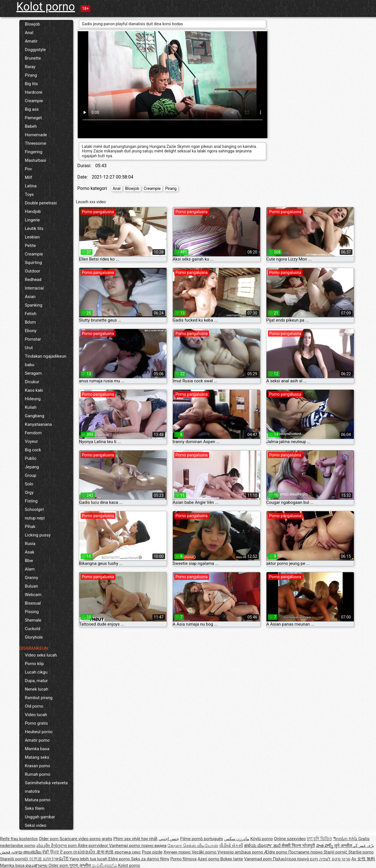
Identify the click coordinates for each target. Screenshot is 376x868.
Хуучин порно (178, 852)
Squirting (33, 263)
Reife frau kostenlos (19, 839)
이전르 (36, 859)
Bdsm (31, 322)
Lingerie (32, 220)
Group (31, 475)
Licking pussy (38, 535)
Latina (31, 186)
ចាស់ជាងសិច (85, 852)
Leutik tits (34, 228)
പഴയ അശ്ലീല (27, 852)
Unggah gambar (40, 817)
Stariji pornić (336, 852)
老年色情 (106, 852)
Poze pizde (152, 852)
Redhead (33, 280)
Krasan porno (38, 766)
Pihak (30, 527)
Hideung (33, 399)
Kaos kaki (34, 390)
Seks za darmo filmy (150, 859)
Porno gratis (36, 723)
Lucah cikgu (36, 672)
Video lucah (36, 715)
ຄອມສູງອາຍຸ (37, 865)
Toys (30, 194)
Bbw (29, 561)
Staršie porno (361, 852)
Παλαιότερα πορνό (291, 859)
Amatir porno (37, 740)
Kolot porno (46, 7)
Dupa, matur (36, 681)
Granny (32, 578)
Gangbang (35, 416)
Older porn (49, 839)
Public (31, 458)
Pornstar (33, 339)
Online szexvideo (290, 839)
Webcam (33, 595)
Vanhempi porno (125, 846)
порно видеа (154, 846)
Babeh (31, 126)
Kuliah (31, 407)
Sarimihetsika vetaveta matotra (46, 787)
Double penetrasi (41, 203)
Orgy (29, 492)
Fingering (34, 152)
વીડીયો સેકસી (231, 846)
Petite (31, 246)
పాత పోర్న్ (325, 846)
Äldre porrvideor (93, 846)
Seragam (33, 373)
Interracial (34, 288)
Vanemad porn (258, 859)
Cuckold (33, 629)
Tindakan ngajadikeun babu (46, 360)
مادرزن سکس (237, 839)
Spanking (34, 305)
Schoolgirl (34, 510)
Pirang (31, 75)
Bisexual (33, 603)
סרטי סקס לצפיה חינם (330, 859)
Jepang (32, 467)
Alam (30, 569)
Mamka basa (37, 749)
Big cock (33, 450)
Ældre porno (276, 852)
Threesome (36, 143)
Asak (30, 552)
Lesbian (32, 237)
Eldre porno (120, 859)
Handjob (33, 211)
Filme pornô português (202, 839)
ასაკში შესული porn (57, 846)
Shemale (33, 620)
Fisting (31, 501)
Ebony (31, 331)
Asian (30, 297)
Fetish (31, 314)
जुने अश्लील (344, 846)
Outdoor (33, 271)
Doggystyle (35, 50)
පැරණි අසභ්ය (105, 865)
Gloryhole (34, 637)
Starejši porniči (15, 859)
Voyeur (31, 441)
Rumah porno (38, 774)
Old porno (34, 706)
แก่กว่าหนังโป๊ (56, 859)
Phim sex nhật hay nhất (136, 839)
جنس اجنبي (169, 839)
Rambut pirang (39, 698)
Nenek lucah (37, 689)
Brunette (33, 58)
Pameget (33, 118)
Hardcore (34, 92)
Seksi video (36, 825)
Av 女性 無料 (363, 859)
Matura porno (38, 800)
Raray (30, 67)
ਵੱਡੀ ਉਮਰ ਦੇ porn (58, 852)
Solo (29, 484)
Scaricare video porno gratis (86, 839)
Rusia (30, 544)
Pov (29, 169)
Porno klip (34, 664)
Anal (29, 33)
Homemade (36, 135)
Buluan (31, 586)
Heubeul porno (39, 732)
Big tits (31, 84)
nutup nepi (35, 518)
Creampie (34, 101)
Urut (29, 348)
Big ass (32, 109)
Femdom (33, 433)
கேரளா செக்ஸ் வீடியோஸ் (193, 846)
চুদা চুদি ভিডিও (319, 839)
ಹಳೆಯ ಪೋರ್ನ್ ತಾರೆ (263, 846)
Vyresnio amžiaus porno (241, 852)
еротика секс (128, 852)
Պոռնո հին (345, 839)
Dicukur (32, 382)
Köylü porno (261, 839)
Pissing (32, 612)
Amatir (31, 41)
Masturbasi (36, 160)
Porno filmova (183, 859)
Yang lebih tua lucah (89, 859)
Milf (29, 177)
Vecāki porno (204, 852)
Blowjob (32, 24)
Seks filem (35, 808)
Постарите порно (306, 852)
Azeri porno (209, 859)
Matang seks (37, 757)
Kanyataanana (38, 424)
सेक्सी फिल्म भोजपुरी (298, 846)
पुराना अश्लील (80, 865)
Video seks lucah (41, 655)
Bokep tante (232, 859)
